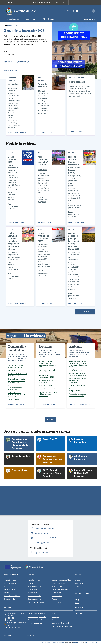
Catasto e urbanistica (35, 596)
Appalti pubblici (33, 590)
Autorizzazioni (33, 593)
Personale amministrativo (12, 596)
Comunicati (79, 583)
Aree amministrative (11, 583)
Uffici (6, 586)
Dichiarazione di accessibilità (61, 623)
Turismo (54, 599)
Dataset (54, 620)
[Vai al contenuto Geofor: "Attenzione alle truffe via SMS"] (47, 303)
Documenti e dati (10, 599)
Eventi (77, 603)
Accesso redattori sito (91, 642)
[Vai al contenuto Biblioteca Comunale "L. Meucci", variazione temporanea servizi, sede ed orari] (16, 303)
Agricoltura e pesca (34, 580)
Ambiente (31, 583)
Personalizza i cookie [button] (11, 635)
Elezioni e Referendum (80, 441)
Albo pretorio (59, 2)
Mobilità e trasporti (58, 586)
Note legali (55, 617)
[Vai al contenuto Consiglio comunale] (47, 132)
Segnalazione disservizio (36, 620)
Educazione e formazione (36, 602)
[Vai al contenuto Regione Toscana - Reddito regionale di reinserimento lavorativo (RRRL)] (77, 221)
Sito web (44, 642)
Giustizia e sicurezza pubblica (61, 580)
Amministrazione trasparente (41, 2)
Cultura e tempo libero (35, 599)
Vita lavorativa (56, 602)
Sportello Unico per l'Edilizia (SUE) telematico (83, 473)
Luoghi (78, 600)
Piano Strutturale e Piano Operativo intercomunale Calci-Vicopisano (21, 444)
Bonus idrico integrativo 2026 (24, 30)
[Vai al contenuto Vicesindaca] (16, 132)
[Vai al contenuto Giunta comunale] (79, 131)
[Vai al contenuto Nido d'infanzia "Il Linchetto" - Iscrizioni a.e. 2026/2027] (47, 221)
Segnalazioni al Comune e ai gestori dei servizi (52, 459)
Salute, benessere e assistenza (61, 590)
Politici (7, 593)
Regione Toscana (11, 2)
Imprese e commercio (59, 583)
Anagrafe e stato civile (35, 586)
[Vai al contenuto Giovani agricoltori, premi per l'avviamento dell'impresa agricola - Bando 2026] (77, 303)
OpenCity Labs (78, 642)
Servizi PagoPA (50, 439)
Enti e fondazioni (10, 590)
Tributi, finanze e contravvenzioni (57, 594)
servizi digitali (52, 642)
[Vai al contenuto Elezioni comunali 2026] (16, 221)
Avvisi (8, 26)
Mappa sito (31, 635)
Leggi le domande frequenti (37, 614)
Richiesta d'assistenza (35, 623)
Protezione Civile (19, 470)
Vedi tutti (50, 419)
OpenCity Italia (61, 642)
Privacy (54, 614)
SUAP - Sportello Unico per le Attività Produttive (52, 473)
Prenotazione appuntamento (37, 617)
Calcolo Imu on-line (21, 456)
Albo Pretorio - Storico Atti (81, 458)
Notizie (78, 580)
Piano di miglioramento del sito (62, 626)
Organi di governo (10, 580)
